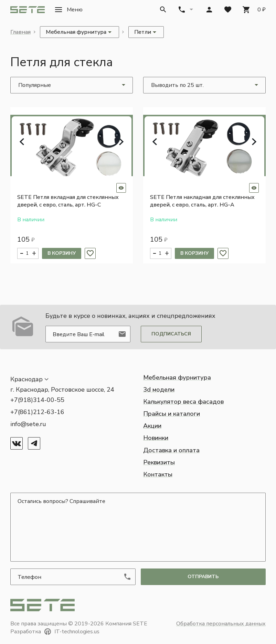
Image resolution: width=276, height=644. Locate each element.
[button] (69, 10)
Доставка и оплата (171, 450)
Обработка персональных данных (221, 624)
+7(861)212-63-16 (37, 412)
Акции (152, 426)
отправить (203, 577)
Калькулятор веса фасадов (183, 402)
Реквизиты (159, 462)
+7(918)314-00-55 (37, 400)
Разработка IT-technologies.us (55, 632)
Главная (20, 32)
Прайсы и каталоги (172, 414)
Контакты (158, 474)
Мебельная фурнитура (177, 378)
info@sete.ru (28, 424)
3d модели (159, 390)
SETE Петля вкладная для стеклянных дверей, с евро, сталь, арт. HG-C (68, 201)
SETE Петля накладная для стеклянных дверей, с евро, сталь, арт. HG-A (202, 201)
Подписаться (171, 334)
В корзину (62, 253)
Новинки (156, 438)
